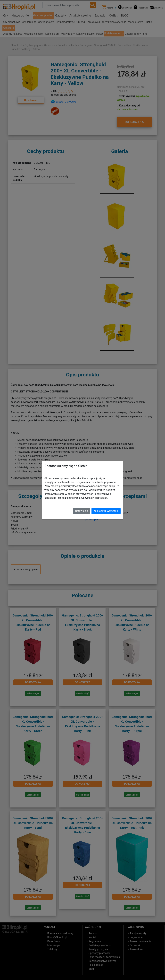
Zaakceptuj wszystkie (106, 511)
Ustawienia (82, 511)
